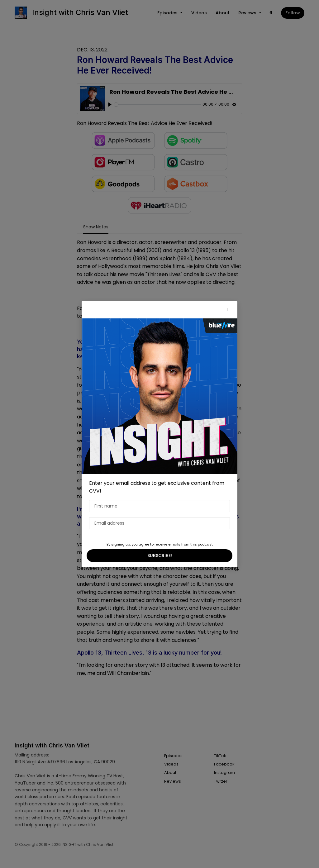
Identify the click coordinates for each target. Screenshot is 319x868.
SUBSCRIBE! (160, 556)
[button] (227, 310)
